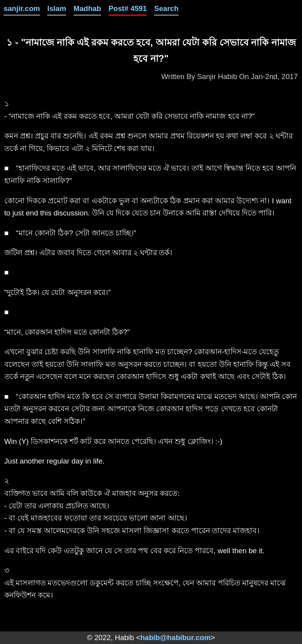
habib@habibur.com (176, 638)
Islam (57, 8)
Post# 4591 (128, 8)
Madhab (87, 8)
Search (166, 8)
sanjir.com (22, 8)
